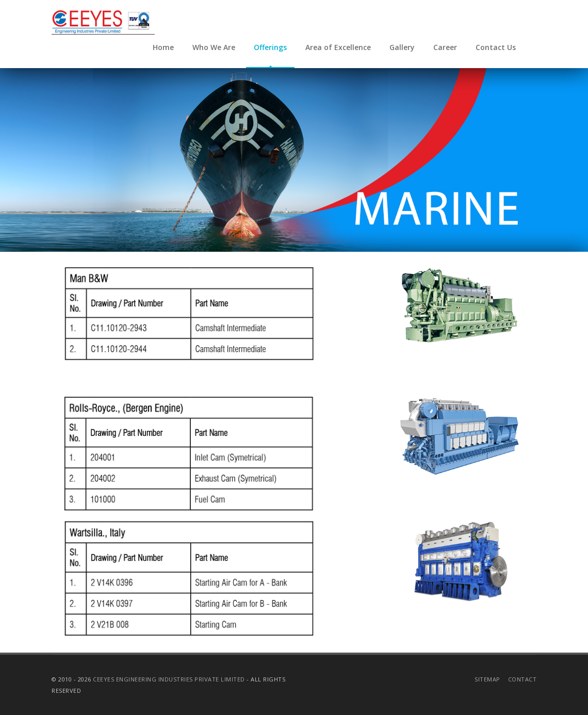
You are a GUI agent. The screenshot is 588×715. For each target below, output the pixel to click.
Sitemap (487, 679)
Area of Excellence (338, 47)
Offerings (270, 47)
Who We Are (214, 47)
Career (445, 47)
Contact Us (496, 47)
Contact (522, 679)
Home (163, 47)
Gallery (402, 47)
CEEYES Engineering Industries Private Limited (169, 679)
